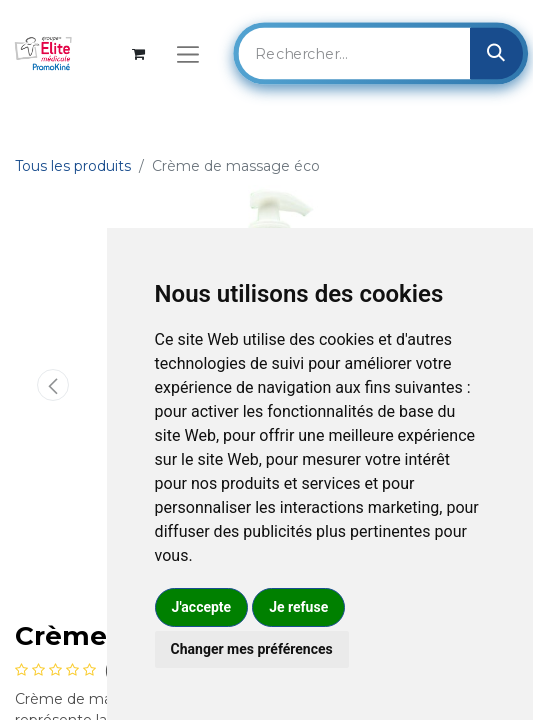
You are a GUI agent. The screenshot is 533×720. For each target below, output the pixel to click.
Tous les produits (73, 166)
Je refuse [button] (298, 607)
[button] (52, 385)
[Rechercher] (496, 53)
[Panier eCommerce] (138, 53)
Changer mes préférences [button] (252, 649)
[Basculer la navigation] (187, 53)
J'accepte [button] (202, 607)
